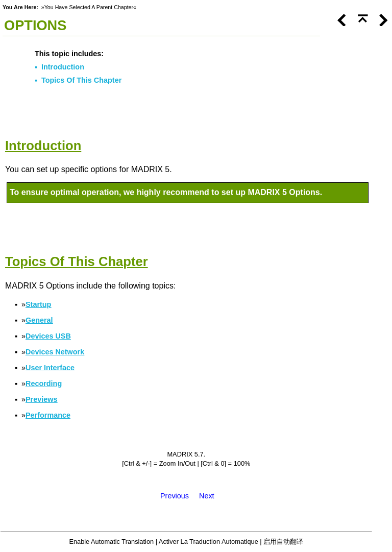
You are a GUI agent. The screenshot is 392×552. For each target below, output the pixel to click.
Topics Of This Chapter (81, 80)
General (39, 320)
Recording (44, 383)
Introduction (63, 67)
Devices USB (48, 336)
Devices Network (55, 352)
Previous (175, 496)
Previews (41, 399)
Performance (48, 415)
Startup (38, 304)
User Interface (50, 368)
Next (207, 496)
